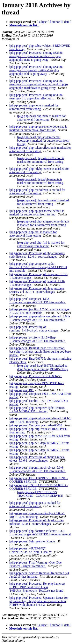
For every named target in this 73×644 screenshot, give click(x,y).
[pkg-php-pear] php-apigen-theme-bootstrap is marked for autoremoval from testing (38, 128)
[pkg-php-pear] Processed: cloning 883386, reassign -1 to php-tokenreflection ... (36, 97)
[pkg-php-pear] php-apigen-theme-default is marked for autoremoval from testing (37, 213)
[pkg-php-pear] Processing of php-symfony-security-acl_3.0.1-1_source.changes (37, 290)
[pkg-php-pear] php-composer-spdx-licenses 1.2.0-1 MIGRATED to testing (37, 410)
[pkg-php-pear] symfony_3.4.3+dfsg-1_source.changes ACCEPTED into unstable (37, 339)
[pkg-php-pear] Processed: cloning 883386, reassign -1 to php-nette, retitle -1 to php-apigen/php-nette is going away (36, 56)
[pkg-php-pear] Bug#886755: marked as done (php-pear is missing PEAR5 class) (43, 367)
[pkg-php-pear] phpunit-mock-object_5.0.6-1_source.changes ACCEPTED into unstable (37, 469)
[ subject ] (43, 22)
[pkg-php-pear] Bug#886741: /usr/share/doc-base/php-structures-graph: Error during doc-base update (40, 351)
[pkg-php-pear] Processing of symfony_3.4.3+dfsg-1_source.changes (34, 329)
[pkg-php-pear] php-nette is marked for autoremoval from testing (34, 107)
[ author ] (56, 22)
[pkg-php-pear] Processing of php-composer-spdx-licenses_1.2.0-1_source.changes (37, 255)
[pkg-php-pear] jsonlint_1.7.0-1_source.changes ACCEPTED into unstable (39, 311)
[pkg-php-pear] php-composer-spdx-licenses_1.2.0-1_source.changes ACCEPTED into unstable (38, 267)
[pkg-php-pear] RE (22, 390)
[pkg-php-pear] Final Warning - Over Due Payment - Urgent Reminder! (35, 564)
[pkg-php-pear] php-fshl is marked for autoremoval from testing (33, 234)
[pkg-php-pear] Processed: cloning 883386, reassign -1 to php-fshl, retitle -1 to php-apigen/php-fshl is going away (36, 70)
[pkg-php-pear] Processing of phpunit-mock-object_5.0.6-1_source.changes (37, 459)
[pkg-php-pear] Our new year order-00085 (36, 425)
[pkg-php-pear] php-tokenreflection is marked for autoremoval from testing (40, 149)
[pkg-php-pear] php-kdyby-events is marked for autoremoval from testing (39, 170)
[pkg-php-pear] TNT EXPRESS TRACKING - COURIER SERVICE (40, 494)
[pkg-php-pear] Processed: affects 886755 (36, 376)
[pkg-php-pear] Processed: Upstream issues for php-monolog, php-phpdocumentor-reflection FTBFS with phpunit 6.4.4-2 (39, 601)
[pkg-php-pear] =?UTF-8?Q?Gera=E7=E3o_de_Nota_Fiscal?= (31, 550)
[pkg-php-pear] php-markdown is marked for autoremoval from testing (37, 192)
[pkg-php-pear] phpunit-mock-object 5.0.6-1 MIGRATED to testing (37, 515)
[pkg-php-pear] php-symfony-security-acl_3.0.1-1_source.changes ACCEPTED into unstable (40, 318)
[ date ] (67, 22)
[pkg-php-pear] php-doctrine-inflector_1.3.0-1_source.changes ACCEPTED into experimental (40, 533)
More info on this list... (24, 25)
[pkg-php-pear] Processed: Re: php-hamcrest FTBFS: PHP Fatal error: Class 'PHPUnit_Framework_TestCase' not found (37, 587)
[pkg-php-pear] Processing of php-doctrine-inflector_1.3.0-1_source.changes (36, 522)
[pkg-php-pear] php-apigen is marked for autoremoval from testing (35, 504)
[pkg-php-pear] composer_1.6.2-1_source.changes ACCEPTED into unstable (37, 301)
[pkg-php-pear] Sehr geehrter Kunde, (33, 541)
